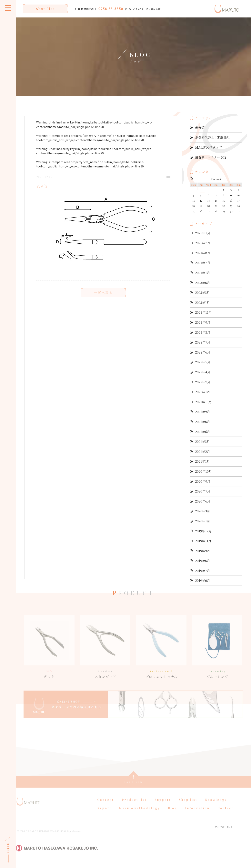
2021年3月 (202, 442)
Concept (106, 806)
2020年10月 (203, 471)
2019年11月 (203, 541)
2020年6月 (203, 501)
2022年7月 (203, 342)
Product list (134, 806)
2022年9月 (203, 322)
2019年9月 (203, 551)
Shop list (45, 9)
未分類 (200, 127)
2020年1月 (203, 521)
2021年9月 (203, 412)
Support (163, 806)
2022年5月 (203, 362)
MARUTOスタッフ (209, 147)
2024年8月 (203, 253)
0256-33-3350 (111, 9)
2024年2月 (203, 263)
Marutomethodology (140, 815)
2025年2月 (203, 243)
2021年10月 (203, 402)
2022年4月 (203, 372)
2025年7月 (203, 233)
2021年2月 (203, 452)
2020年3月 (203, 511)
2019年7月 (203, 571)
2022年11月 (203, 312)
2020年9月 (203, 481)
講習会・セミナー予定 (211, 157)
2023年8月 (203, 283)
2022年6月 (203, 352)
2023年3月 (202, 293)
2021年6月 (203, 432)
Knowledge (216, 806)
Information (197, 815)
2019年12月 (203, 531)
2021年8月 (203, 422)
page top (133, 788)
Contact (225, 815)
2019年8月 (203, 561)
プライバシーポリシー (225, 833)
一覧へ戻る (103, 299)
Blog (173, 815)
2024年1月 (203, 273)
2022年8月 (203, 332)
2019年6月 (203, 581)
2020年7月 (203, 491)
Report (104, 815)
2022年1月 (203, 392)
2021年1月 (202, 461)
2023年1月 (202, 303)
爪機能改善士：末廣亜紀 (212, 137)
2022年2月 (203, 382)
